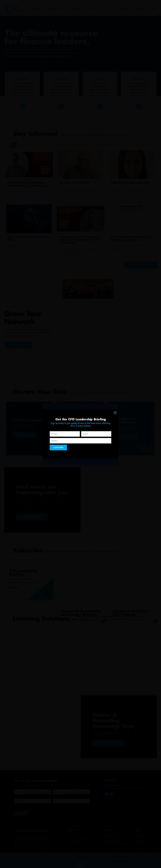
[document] (80, 434)
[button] (115, 413)
